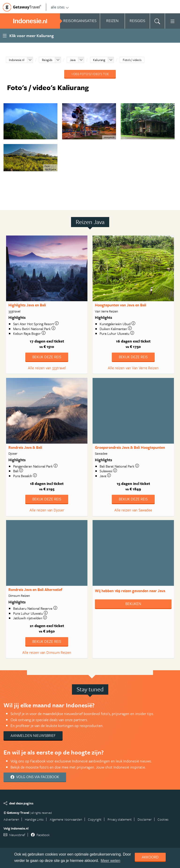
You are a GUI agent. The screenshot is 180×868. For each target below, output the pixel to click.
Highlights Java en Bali (27, 305)
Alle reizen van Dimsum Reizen (47, 652)
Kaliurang (99, 60)
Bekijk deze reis (47, 357)
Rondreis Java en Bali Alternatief (35, 590)
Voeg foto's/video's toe (90, 74)
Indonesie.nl (17, 60)
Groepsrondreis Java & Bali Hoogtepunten (130, 447)
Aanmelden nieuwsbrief (33, 735)
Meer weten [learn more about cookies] (111, 861)
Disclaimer (145, 819)
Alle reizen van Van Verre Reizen (133, 368)
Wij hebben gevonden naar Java (130, 591)
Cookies (163, 819)
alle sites (60, 7)
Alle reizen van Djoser (47, 510)
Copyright (95, 819)
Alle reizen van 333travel (47, 368)
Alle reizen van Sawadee (133, 510)
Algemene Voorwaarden (66, 819)
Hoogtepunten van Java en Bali (121, 305)
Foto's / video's (132, 60)
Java (73, 60)
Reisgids (47, 60)
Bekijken (133, 604)
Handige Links (34, 819)
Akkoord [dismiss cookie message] (150, 857)
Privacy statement (120, 819)
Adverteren (11, 819)
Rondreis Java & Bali (25, 447)
